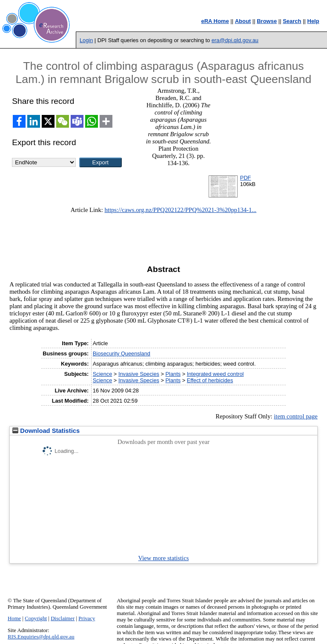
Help (313, 21)
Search (292, 21)
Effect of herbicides (210, 380)
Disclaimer (63, 618)
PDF (246, 178)
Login (86, 40)
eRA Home (215, 21)
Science (103, 374)
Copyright (36, 618)
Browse (267, 21)
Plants (173, 374)
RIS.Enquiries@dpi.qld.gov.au (41, 637)
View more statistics (164, 558)
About (243, 21)
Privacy (87, 618)
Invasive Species (139, 374)
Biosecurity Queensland (122, 353)
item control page (296, 416)
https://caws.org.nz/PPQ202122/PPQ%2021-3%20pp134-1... (181, 210)
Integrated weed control (215, 374)
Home (14, 618)
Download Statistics (46, 431)
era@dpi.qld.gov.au (235, 40)
